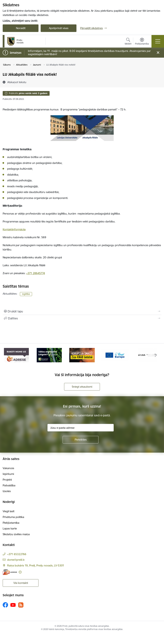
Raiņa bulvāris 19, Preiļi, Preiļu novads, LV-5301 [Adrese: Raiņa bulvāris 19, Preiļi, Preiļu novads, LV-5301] (36, 565)
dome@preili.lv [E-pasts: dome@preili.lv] (16, 560)
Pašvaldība (9, 485)
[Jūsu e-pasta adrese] (81, 428)
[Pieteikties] (81, 440)
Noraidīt (21, 28)
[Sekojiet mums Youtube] (13, 605)
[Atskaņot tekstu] (17, 82)
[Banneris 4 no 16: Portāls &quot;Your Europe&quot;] (115, 355)
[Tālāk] (156, 355)
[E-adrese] (10, 572)
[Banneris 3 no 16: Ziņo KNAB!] (82, 355)
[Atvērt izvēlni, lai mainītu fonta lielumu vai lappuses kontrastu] (142, 42)
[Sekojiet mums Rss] (21, 605)
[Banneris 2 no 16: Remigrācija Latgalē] (49, 355)
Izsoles (7, 491)
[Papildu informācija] (20, 572)
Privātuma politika (13, 517)
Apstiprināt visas (59, 28)
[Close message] (158, 53)
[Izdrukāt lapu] (82, 311)
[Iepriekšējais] (8, 355)
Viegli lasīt (9, 511)
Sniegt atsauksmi (82, 387)
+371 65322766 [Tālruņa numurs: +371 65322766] (17, 554)
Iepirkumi (8, 474)
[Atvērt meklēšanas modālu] (128, 42)
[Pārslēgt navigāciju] (158, 41)
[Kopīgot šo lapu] (82, 318)
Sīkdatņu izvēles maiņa (16, 534)
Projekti (7, 480)
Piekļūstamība (11, 523)
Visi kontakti (21, 583)
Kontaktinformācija (14, 229)
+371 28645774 (36, 273)
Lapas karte (10, 528)
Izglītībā (26, 294)
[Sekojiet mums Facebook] (5, 605)
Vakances (8, 468)
